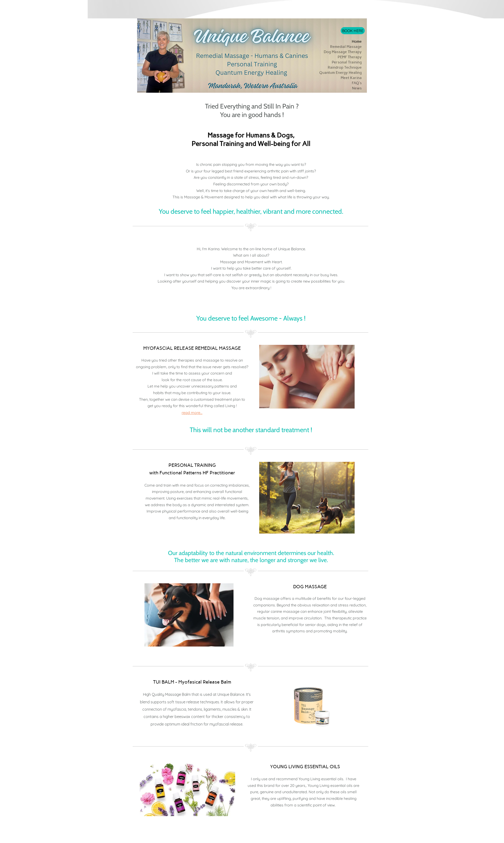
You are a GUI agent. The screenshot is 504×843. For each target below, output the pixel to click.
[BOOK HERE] (353, 31)
